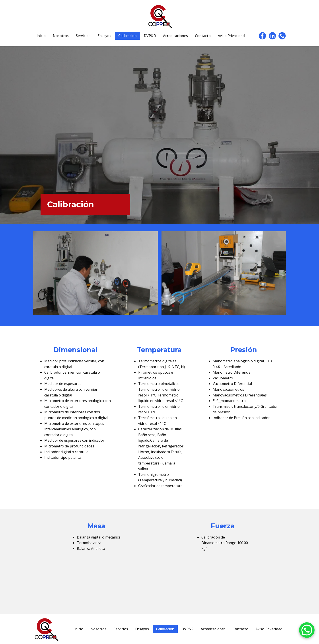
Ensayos (104, 36)
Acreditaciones (175, 36)
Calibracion (127, 36)
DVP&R (150, 36)
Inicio (41, 36)
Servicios (83, 36)
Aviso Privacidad (231, 36)
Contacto (203, 36)
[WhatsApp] (307, 631)
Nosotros (61, 36)
